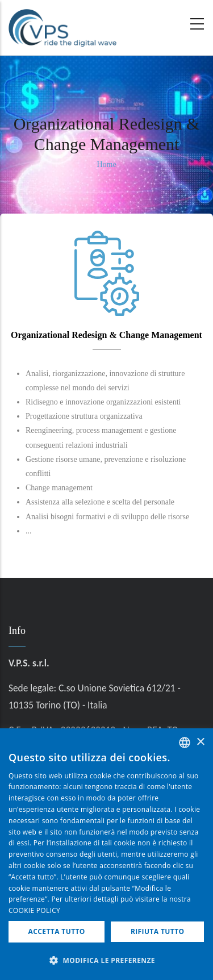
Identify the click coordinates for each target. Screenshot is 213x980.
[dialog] (106, 854)
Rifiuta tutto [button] (158, 931)
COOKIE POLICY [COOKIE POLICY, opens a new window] (34, 910)
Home (106, 164)
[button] (106, 961)
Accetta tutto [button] (57, 931)
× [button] (200, 742)
